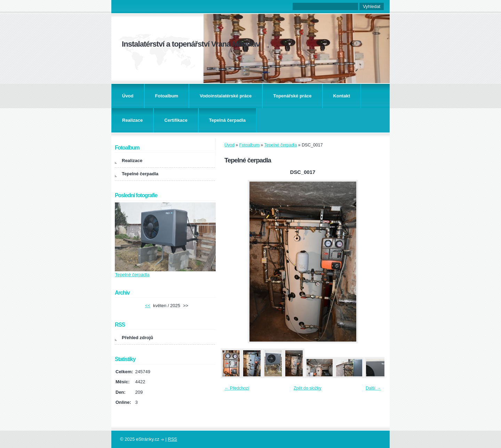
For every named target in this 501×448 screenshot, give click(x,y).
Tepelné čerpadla (280, 145)
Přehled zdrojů (137, 338)
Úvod (128, 96)
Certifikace (176, 120)
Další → (373, 388)
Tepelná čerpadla (227, 120)
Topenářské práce (292, 96)
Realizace (132, 120)
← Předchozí (237, 388)
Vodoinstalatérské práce (226, 96)
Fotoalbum (167, 96)
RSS (172, 439)
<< (148, 306)
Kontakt (342, 96)
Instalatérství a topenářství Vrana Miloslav (191, 44)
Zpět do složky (308, 388)
